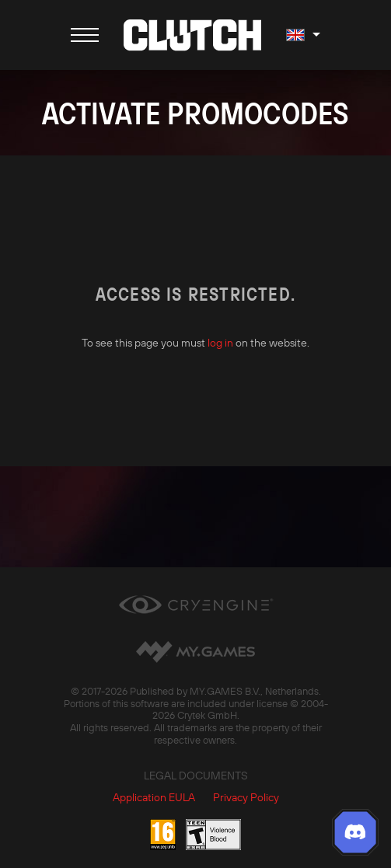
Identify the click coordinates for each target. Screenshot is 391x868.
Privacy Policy (246, 797)
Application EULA (154, 797)
